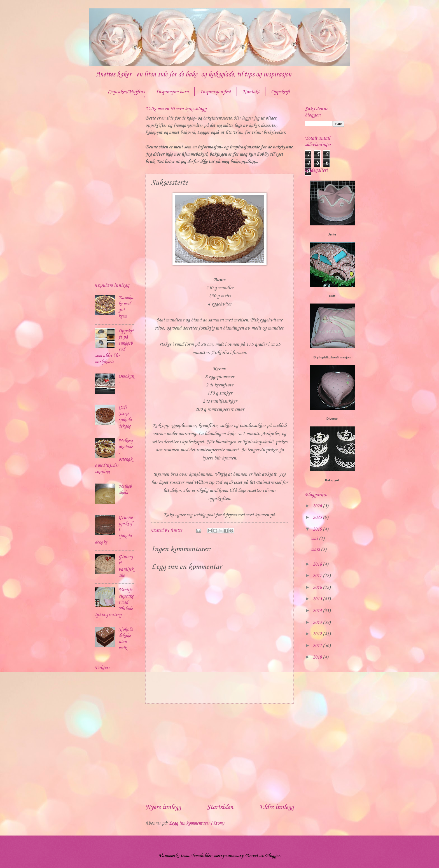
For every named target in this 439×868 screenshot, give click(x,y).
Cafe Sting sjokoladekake (125, 417)
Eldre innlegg (276, 808)
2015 (318, 599)
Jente (332, 234)
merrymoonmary (229, 856)
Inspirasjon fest (216, 92)
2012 (318, 634)
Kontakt (251, 92)
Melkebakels (125, 490)
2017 (318, 576)
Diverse (332, 419)
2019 (318, 529)
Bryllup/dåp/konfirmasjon (332, 357)
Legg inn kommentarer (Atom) (197, 823)
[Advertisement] (219, 753)
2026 (318, 506)
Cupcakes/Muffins (126, 92)
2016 (318, 588)
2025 (318, 518)
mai (315, 539)
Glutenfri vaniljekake (126, 566)
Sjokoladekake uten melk (126, 639)
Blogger (272, 856)
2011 (318, 646)
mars (316, 549)
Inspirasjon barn (172, 92)
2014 (318, 611)
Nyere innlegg (163, 808)
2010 (318, 657)
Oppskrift (281, 92)
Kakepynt (332, 480)
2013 (318, 623)
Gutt (332, 296)
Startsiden (220, 808)
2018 (318, 564)
